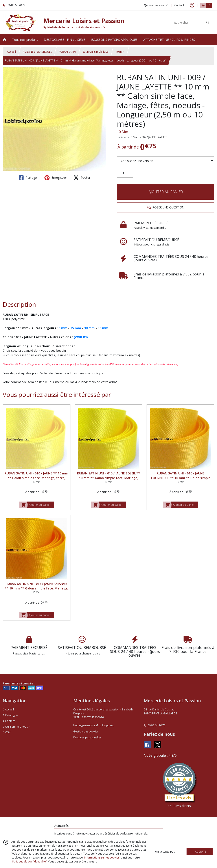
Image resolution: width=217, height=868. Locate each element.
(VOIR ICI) (81, 337)
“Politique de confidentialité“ (29, 861)
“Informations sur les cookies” (102, 858)
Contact (179, 5)
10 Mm (122, 132)
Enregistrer (56, 178)
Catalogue (10, 715)
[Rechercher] (208, 23)
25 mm (76, 328)
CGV (6, 732)
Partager (28, 178)
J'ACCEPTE (200, 852)
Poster (82, 178)
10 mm (120, 52)
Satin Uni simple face (96, 52)
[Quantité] (125, 173)
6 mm (63, 328)
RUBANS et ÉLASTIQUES (37, 52)
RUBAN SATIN (67, 52)
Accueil (11, 52)
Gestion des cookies (86, 731)
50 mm (103, 328)
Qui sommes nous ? (16, 727)
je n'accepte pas (165, 852)
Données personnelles (87, 737)
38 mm (89, 328)
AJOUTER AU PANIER (166, 192)
